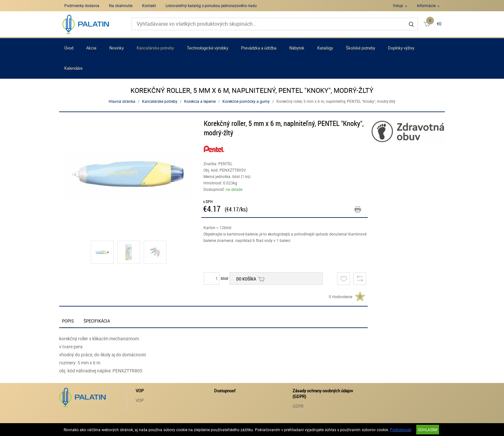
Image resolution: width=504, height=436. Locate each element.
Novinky (117, 48)
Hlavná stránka (122, 101)
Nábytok (297, 48)
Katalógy (325, 48)
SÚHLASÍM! (428, 430)
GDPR (298, 406)
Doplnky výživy (401, 48)
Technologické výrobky (207, 48)
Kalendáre (73, 68)
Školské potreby (360, 48)
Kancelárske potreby (155, 48)
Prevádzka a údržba (259, 48)
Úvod (69, 48)
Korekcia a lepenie (200, 101)
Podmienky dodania (82, 5)
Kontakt (149, 5)
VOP (140, 400)
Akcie (91, 48)
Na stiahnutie (121, 5)
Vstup (398, 5)
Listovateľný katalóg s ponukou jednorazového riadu (211, 5)
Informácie (426, 5)
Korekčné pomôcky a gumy (246, 101)
